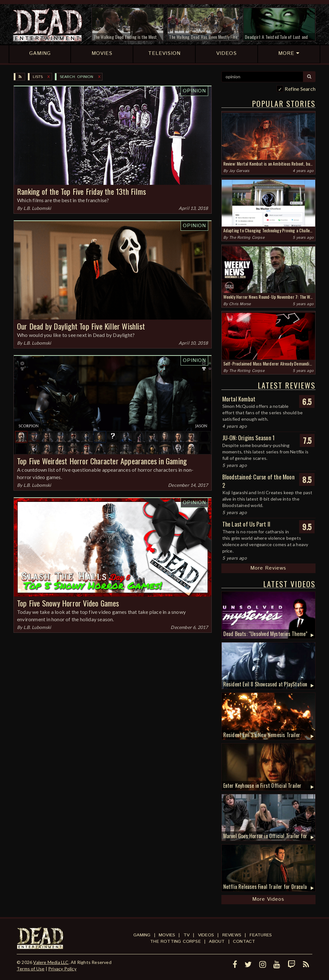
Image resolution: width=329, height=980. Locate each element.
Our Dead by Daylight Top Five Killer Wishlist (81, 326)
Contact (244, 941)
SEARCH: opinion (77, 77)
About (217, 941)
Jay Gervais (239, 171)
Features (261, 935)
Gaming (142, 935)
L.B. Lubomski (37, 208)
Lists (38, 77)
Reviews (232, 935)
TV (187, 935)
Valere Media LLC (51, 962)
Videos (206, 935)
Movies (167, 935)
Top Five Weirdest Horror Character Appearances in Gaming (102, 461)
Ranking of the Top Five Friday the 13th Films (81, 191)
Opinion (194, 91)
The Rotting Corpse (247, 238)
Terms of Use (31, 969)
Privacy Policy (62, 969)
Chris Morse (240, 304)
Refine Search (300, 89)
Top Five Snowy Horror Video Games (68, 603)
